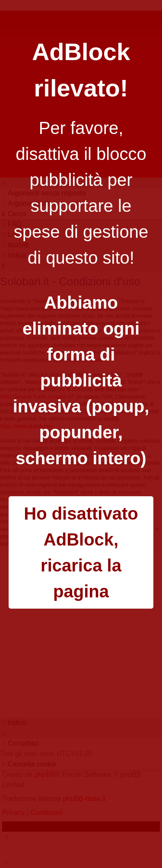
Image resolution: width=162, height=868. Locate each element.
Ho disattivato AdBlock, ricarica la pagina (81, 552)
